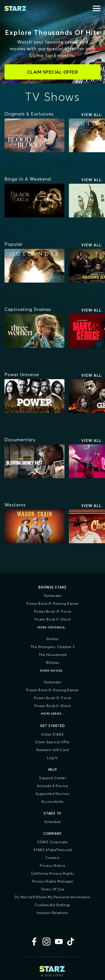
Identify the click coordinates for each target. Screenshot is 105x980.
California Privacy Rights (53, 873)
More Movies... (53, 671)
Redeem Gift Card (53, 750)
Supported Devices (53, 794)
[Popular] (14, 244)
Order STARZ (53, 734)
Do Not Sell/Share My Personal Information (53, 897)
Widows (53, 662)
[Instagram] (46, 942)
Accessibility (53, 801)
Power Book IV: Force (53, 611)
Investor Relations (53, 913)
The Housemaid (53, 655)
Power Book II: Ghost (53, 619)
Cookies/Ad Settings (53, 905)
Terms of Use (53, 889)
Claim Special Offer (53, 742)
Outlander (53, 596)
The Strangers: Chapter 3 (53, 647)
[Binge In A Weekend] (28, 179)
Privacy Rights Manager (53, 881)
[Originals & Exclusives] (29, 114)
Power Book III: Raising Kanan (53, 603)
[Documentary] (20, 440)
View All (91, 115)
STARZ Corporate (53, 842)
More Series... (53, 714)
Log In (53, 758)
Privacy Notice (53, 866)
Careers (53, 858)
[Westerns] (15, 505)
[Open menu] (97, 8)
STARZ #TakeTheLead (53, 850)
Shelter (53, 639)
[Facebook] (34, 942)
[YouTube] (59, 942)
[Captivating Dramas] (28, 309)
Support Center (53, 778)
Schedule (53, 822)
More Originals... (53, 627)
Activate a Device (53, 786)
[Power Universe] (22, 374)
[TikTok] (71, 942)
